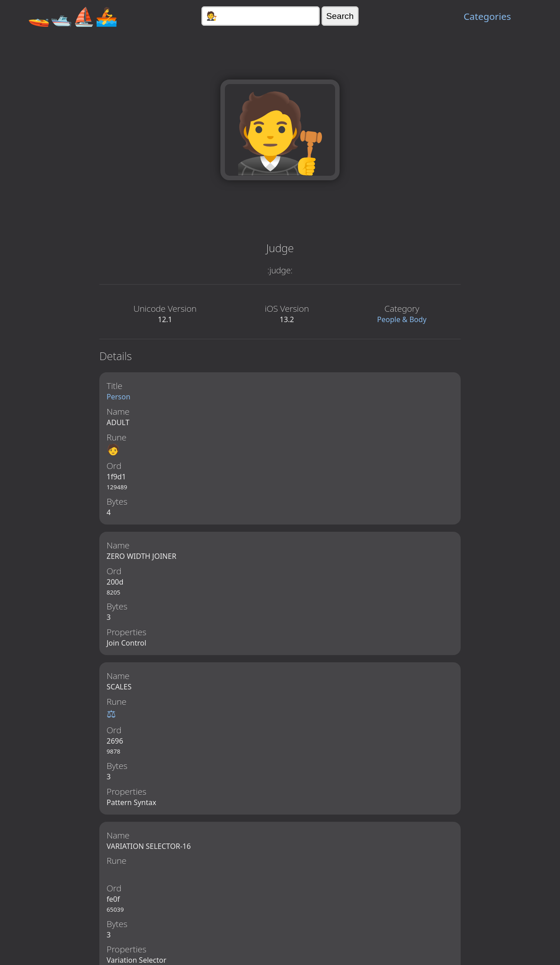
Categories (487, 16)
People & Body (402, 319)
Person (119, 397)
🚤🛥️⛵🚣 (73, 16)
